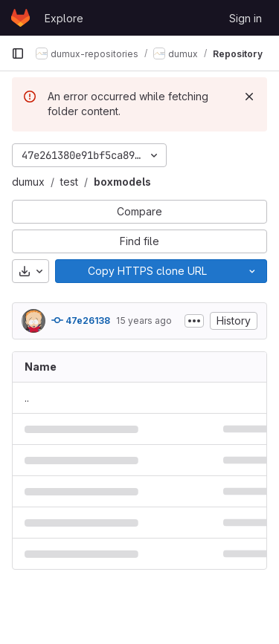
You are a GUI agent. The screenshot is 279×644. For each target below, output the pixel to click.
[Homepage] (20, 18)
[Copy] (147, 271)
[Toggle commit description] (194, 321)
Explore (64, 18)
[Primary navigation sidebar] (18, 53)
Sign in (246, 18)
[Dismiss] (249, 97)
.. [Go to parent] (27, 398)
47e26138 (81, 320)
